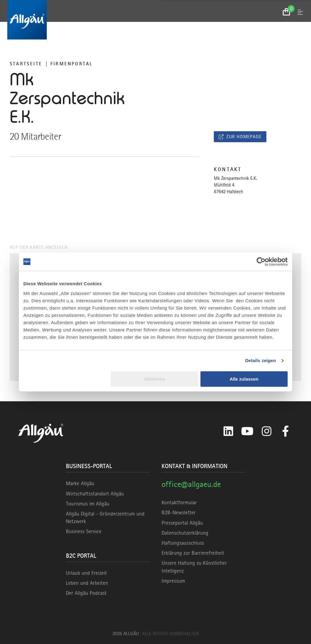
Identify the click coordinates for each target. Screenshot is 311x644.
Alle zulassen (244, 379)
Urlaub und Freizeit (86, 573)
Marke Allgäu (80, 483)
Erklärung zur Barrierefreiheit (193, 553)
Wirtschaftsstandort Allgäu (95, 494)
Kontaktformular (179, 502)
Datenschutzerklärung (185, 533)
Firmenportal (72, 64)
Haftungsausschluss (183, 543)
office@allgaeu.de (191, 484)
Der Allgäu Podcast (86, 593)
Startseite (26, 64)
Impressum (173, 581)
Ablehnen (155, 379)
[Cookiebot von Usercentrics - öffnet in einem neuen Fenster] (261, 262)
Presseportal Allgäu (182, 523)
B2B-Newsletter (179, 512)
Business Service (84, 531)
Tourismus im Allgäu (88, 504)
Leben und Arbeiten (87, 583)
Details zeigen (260, 360)
